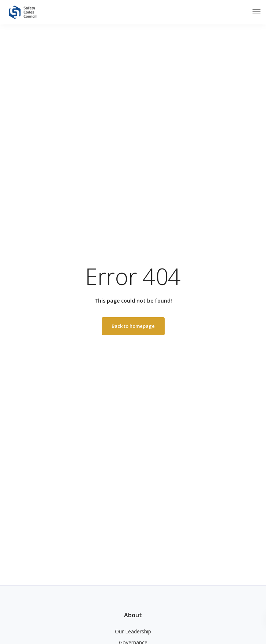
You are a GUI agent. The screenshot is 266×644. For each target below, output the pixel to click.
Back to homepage (133, 326)
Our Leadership (133, 631)
